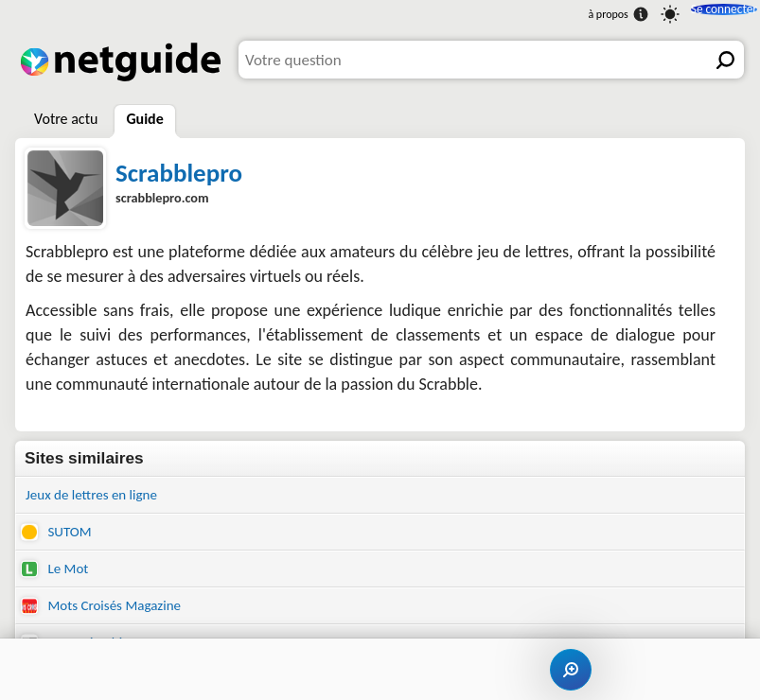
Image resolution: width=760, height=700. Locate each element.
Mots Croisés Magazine (111, 615)
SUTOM (60, 536)
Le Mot (58, 576)
